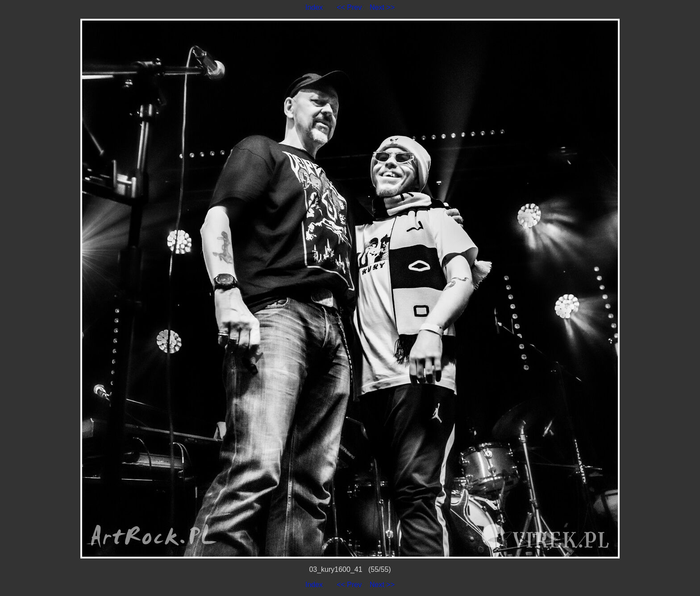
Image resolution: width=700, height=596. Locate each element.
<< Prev (349, 7)
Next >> (382, 7)
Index (314, 7)
